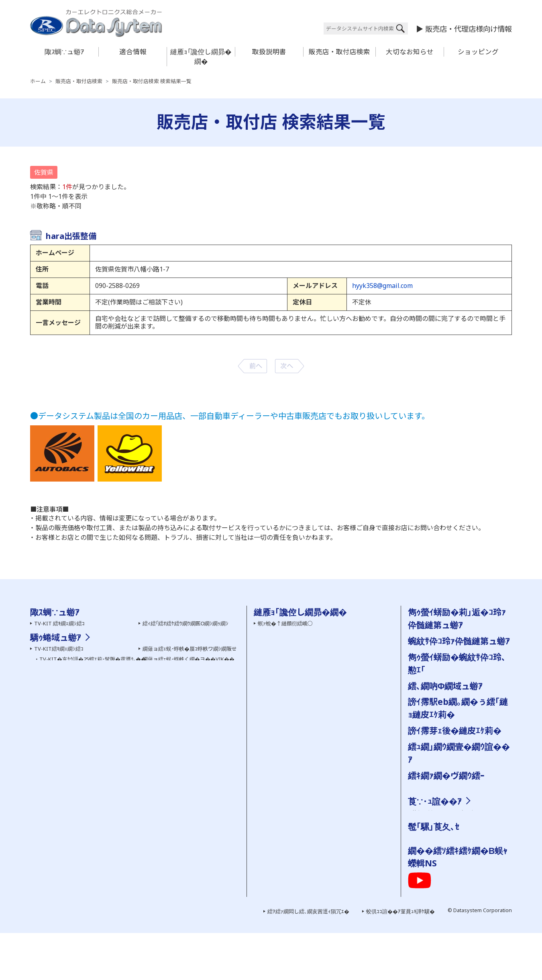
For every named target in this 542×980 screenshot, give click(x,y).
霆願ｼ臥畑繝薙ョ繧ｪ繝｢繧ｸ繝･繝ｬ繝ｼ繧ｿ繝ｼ (199, 851)
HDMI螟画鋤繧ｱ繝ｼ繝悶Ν (172, 769)
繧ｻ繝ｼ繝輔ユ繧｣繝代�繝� (67, 685)
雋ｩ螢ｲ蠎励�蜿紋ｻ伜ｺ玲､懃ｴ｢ (293, 685)
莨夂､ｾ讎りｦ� (429, 813)
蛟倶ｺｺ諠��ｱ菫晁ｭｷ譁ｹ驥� (400, 958)
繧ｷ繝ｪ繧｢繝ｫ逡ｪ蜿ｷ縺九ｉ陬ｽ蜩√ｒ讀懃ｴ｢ (307, 654)
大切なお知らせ (410, 52)
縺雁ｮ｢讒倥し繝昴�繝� (201, 56)
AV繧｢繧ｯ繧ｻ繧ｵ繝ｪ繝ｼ (61, 664)
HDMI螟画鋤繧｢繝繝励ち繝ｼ (177, 759)
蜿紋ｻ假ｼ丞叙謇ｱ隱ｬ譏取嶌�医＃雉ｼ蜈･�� (310, 766)
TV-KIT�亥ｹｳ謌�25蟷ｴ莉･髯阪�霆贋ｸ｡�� (93, 749)
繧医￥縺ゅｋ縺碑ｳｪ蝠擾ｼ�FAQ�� (301, 644)
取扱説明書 (269, 52)
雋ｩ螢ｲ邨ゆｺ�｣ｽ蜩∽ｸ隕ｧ (174, 685)
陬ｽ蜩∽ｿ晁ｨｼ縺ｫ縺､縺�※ (289, 806)
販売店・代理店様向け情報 (469, 29)
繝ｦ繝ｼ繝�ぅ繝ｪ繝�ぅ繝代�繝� (75, 695)
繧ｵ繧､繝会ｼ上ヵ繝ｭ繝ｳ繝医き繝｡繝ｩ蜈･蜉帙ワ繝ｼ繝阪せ (101, 837)
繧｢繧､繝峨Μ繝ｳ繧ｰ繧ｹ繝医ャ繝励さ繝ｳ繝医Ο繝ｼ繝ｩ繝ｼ (100, 868)
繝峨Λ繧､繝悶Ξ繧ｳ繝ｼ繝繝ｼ (69, 706)
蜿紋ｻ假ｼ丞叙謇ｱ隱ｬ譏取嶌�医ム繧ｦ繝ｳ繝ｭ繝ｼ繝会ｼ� (323, 664)
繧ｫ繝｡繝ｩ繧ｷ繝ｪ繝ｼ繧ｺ (62, 634)
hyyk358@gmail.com (382, 286)
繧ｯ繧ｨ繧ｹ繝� (429, 876)
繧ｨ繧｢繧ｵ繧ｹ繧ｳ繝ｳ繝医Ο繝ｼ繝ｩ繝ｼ (186, 623)
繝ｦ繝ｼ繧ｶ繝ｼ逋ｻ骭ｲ (282, 634)
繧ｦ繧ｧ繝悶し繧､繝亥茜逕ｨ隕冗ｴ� (308, 958)
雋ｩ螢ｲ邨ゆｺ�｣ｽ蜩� (167, 872)
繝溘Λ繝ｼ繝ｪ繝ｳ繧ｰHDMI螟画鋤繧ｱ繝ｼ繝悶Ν (195, 780)
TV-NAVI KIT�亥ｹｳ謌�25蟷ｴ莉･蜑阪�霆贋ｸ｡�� (99, 780)
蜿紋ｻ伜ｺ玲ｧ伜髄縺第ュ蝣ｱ (459, 641)
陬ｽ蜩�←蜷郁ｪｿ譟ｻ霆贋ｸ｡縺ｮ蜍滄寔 (301, 725)
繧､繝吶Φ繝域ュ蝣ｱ (445, 686)
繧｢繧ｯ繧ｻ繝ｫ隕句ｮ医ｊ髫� (67, 847)
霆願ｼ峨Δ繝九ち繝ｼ (57, 654)
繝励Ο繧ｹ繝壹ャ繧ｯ (435, 866)
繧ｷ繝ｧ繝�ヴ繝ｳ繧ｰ (446, 775)
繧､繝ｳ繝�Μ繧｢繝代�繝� (175, 644)
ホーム (38, 81)
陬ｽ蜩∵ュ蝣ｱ (64, 52)
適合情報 (133, 52)
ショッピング (478, 52)
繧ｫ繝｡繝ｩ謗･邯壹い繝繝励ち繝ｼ (74, 806)
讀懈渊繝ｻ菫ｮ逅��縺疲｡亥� (293, 756)
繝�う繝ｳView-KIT (57, 817)
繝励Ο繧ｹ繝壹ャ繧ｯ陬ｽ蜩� (174, 675)
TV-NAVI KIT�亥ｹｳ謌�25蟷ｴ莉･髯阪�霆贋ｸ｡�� (99, 769)
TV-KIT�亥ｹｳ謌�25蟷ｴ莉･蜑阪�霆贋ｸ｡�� (93, 759)
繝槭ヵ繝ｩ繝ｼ (164, 821)
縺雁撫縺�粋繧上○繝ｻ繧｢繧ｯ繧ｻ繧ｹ (455, 823)
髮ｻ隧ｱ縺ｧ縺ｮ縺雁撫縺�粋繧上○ (297, 715)
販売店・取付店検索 (339, 52)
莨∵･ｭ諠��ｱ (435, 801)
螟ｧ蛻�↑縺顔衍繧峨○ (285, 623)
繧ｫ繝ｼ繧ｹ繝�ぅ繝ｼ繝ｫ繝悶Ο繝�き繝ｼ (81, 858)
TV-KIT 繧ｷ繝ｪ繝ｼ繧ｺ (59, 623)
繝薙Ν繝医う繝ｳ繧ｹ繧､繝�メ (69, 796)
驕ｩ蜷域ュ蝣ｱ (56, 727)
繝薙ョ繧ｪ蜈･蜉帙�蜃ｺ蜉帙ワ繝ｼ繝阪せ (190, 738)
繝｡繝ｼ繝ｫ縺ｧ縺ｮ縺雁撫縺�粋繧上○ (301, 705)
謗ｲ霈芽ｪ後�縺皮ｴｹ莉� (455, 730)
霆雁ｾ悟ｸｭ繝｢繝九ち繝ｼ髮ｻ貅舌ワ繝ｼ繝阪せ (199, 862)
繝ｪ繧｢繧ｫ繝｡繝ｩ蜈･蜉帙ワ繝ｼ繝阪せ (77, 827)
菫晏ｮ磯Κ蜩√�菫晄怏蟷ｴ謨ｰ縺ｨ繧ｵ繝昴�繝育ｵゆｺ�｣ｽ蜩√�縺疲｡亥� (341, 796)
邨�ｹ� (470, 813)
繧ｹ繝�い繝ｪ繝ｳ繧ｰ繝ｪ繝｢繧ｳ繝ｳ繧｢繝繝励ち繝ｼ (208, 841)
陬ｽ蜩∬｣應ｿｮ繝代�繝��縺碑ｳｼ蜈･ (301, 776)
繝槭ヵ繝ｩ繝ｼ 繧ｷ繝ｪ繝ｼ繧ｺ (175, 664)
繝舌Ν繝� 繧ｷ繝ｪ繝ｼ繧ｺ (171, 654)
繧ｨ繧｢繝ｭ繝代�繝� (167, 634)
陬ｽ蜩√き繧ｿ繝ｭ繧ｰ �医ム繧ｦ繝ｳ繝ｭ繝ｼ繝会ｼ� (314, 675)
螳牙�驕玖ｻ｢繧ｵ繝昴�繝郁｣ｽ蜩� (74, 675)
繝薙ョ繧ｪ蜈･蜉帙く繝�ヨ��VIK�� (188, 749)
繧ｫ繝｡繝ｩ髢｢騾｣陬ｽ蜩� (63, 644)
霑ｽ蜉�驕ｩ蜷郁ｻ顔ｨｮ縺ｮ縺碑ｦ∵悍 (299, 736)
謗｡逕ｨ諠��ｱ (429, 833)
